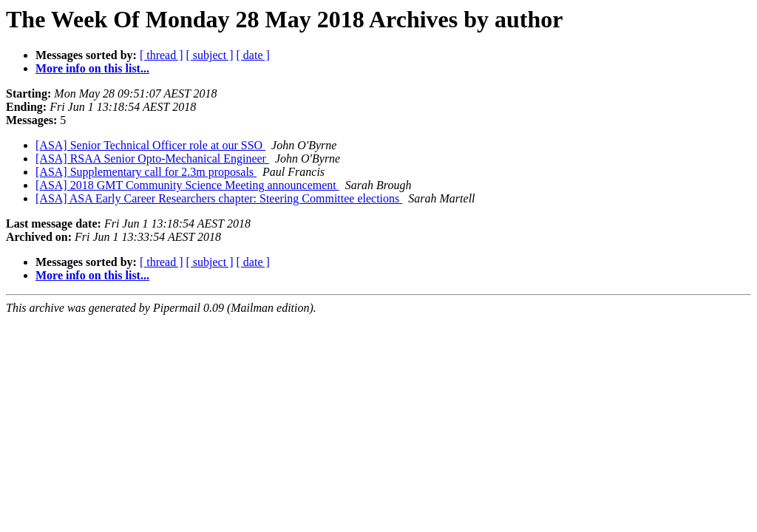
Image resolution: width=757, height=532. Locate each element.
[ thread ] (162, 55)
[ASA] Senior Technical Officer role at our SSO (150, 145)
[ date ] (253, 55)
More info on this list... (92, 68)
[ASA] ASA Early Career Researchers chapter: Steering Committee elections (219, 198)
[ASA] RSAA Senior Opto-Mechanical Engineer (152, 158)
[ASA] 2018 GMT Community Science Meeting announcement (187, 185)
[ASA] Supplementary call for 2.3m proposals (146, 172)
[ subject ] (210, 55)
